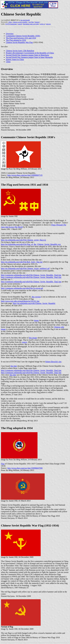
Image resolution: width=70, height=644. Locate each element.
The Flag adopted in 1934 (16, 40)
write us (42, 24)
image (36, 320)
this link (14, 366)
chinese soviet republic (20, 22)
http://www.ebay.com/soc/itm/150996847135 (25, 175)
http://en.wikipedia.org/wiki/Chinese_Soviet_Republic (34, 303)
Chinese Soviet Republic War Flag (19, 42)
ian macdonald (25, 20)
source (24, 342)
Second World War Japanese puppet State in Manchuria (27, 55)
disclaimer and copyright (31, 24)
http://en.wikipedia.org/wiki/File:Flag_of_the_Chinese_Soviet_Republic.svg (31, 244)
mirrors (48, 24)
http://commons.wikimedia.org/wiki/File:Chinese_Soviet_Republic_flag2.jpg (31, 282)
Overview (10, 34)
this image (33, 338)
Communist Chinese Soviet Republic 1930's (23, 36)
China (8, 62)
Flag (3, 464)
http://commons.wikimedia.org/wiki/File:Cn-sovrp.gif (22, 288)
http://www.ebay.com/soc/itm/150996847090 (25, 468)
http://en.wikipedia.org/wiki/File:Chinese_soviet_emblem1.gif (25, 268)
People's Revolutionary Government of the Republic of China (30, 53)
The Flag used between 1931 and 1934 (21, 38)
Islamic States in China (15, 59)
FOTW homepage (11, 24)
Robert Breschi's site (53, 362)
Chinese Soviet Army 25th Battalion (20, 51)
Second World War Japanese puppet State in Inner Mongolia (29, 57)
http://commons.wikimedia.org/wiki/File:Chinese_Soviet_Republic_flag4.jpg (31, 275)
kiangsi (37, 22)
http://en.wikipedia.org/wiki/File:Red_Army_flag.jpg (22, 262)
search (20, 24)
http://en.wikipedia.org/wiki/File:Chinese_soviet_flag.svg (23, 240)
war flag (31, 22)
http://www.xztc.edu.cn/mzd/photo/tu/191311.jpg (20, 301)
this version (36, 297)
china (10, 22)
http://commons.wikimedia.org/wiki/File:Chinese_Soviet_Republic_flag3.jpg (31, 277)
